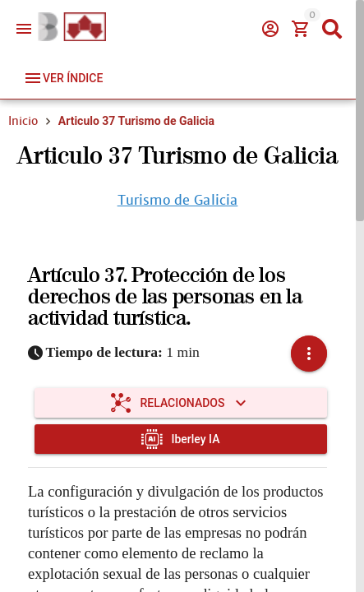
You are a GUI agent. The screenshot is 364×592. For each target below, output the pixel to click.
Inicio (23, 121)
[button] (309, 354)
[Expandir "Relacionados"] (181, 403)
